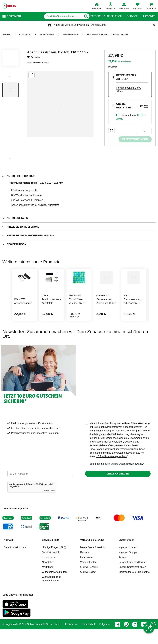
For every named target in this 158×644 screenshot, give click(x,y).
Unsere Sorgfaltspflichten (132, 582)
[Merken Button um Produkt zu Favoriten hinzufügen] (111, 131)
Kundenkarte (126, 62)
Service (132, 16)
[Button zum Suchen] (84, 16)
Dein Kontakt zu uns (15, 562)
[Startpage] (9, 6)
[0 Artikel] (144, 131)
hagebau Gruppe (128, 567)
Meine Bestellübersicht (93, 562)
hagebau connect (128, 562)
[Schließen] (154, 25)
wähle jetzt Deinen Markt (92, 25)
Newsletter (48, 577)
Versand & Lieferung (92, 555)
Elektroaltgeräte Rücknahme (134, 587)
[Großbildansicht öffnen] (60, 104)
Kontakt (8, 555)
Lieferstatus (87, 572)
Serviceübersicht (51, 567)
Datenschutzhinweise (130, 479)
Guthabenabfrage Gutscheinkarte (52, 593)
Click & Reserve (89, 582)
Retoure (85, 567)
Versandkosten (88, 577)
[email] (40, 488)
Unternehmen (126, 555)
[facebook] (118, 639)
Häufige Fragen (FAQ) (54, 562)
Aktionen (149, 16)
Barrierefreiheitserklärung (132, 577)
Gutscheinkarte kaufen (54, 587)
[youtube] (144, 639)
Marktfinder (48, 582)
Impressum (71, 639)
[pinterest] (126, 639)
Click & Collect (88, 587)
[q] (52, 16)
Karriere (123, 572)
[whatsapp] (153, 639)
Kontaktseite (49, 572)
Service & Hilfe (51, 555)
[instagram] (135, 639)
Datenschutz (89, 639)
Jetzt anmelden (118, 488)
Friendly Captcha (50, 505)
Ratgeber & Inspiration (106, 16)
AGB (58, 639)
